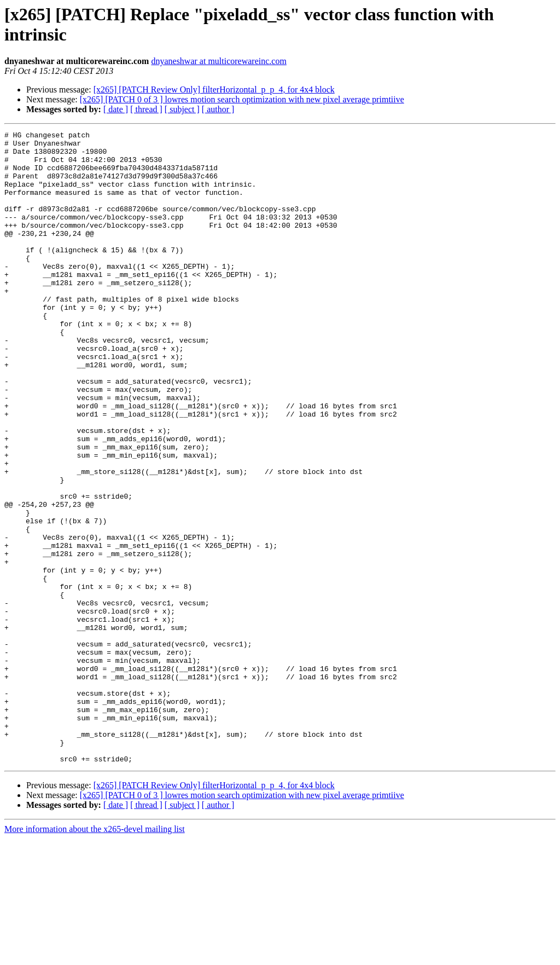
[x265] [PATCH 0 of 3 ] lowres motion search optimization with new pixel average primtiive (242, 99)
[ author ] (218, 109)
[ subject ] (182, 109)
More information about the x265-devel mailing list (95, 955)
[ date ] (116, 109)
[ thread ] (146, 109)
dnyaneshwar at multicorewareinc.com (218, 61)
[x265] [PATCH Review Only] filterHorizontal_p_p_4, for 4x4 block (214, 89)
